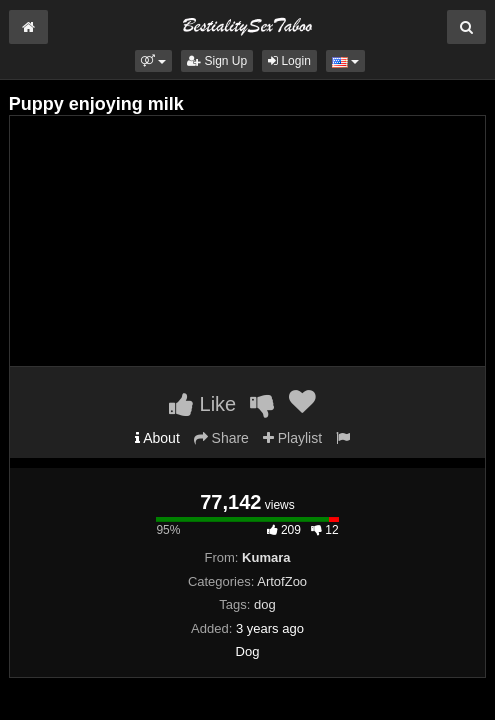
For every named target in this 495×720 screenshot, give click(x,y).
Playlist (292, 438)
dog (265, 604)
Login (289, 61)
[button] (153, 61)
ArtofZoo (282, 581)
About (157, 438)
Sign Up (217, 61)
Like (202, 404)
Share (221, 438)
